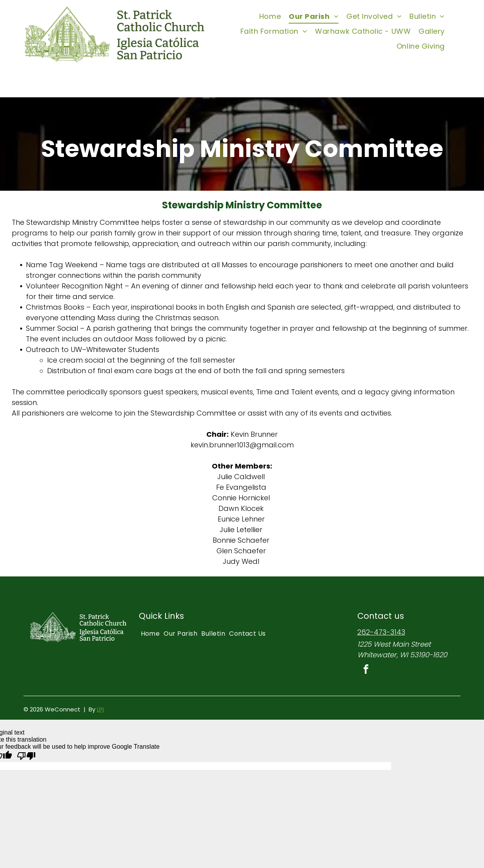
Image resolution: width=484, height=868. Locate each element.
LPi (100, 709)
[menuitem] (270, 16)
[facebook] (366, 670)
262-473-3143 (381, 632)
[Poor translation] (26, 756)
